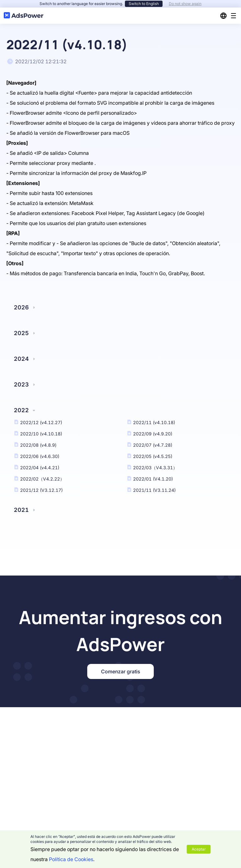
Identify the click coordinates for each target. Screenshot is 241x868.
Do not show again (185, 4)
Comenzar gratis (120, 671)
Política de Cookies (71, 859)
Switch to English (144, 4)
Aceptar (199, 849)
